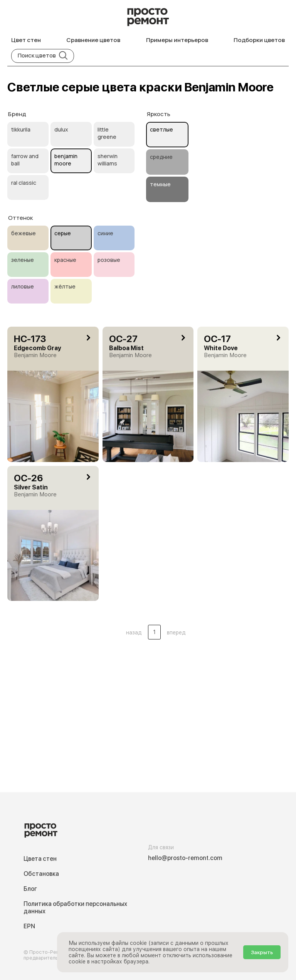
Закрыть (262, 952)
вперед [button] (176, 633)
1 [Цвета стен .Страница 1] (154, 632)
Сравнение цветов (93, 40)
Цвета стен (40, 859)
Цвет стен (26, 40)
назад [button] (134, 633)
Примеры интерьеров (177, 40)
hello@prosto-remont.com (185, 858)
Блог (30, 889)
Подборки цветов (259, 40)
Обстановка (41, 874)
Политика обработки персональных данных (75, 907)
